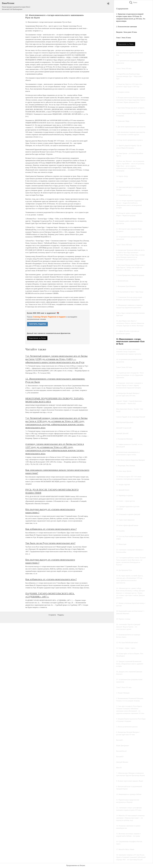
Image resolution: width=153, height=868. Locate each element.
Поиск (133, 3)
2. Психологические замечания (126, 27)
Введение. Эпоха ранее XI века (127, 32)
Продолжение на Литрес (126, 44)
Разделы (61, 615)
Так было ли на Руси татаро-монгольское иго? (50, 543)
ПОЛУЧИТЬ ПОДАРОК (37, 324)
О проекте (52, 615)
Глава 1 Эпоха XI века (124, 38)
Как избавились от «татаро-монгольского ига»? (51, 529)
